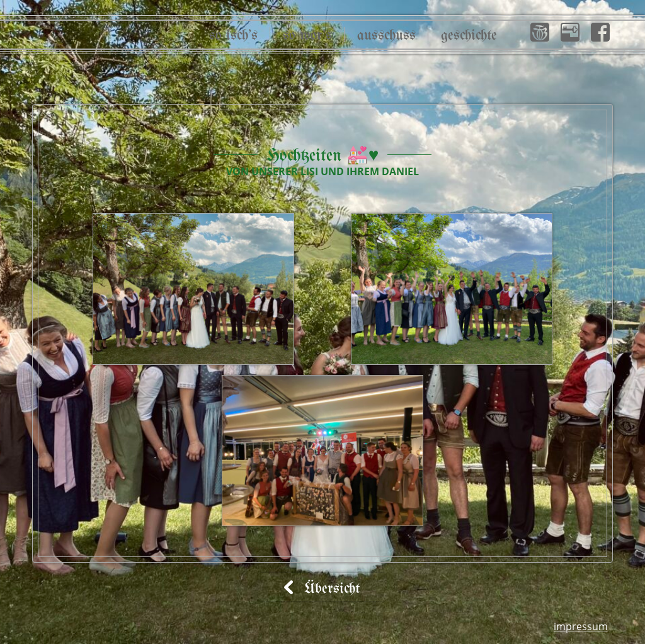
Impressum (581, 626)
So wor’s (307, 36)
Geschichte (469, 36)
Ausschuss (386, 36)
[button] (540, 32)
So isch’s (233, 36)
